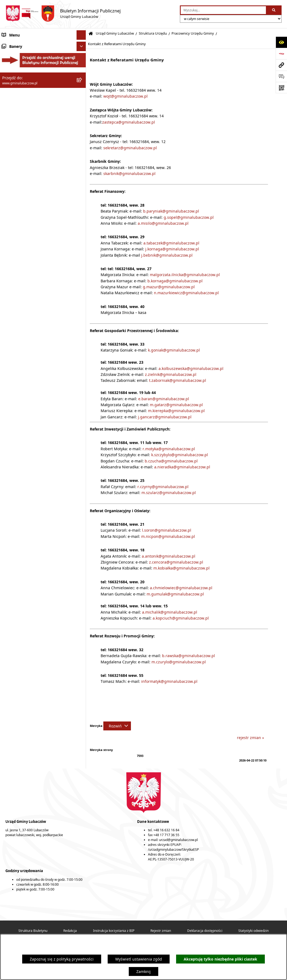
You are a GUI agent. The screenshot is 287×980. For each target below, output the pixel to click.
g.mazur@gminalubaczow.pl (169, 287)
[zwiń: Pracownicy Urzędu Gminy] (82, 223)
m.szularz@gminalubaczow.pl (168, 493)
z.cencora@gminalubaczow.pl (176, 562)
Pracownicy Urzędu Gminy (193, 33)
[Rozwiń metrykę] (117, 726)
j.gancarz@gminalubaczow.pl (165, 417)
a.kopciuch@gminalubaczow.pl (181, 618)
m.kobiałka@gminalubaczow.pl (182, 568)
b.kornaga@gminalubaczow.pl (175, 281)
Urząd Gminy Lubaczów (115, 33)
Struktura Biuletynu (33, 931)
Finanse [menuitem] (9, 338)
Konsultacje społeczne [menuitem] (22, 405)
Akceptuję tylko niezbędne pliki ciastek (220, 959)
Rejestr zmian (161, 931)
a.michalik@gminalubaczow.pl (170, 612)
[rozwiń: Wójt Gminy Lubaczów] (82, 76)
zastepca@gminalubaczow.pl (129, 122)
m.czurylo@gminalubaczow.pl (179, 662)
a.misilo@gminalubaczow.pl (163, 223)
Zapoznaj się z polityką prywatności (62, 959)
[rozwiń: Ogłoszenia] (82, 395)
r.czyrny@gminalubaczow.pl (163, 487)
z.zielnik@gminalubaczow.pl (171, 374)
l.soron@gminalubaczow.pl (167, 530)
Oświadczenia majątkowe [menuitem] (25, 329)
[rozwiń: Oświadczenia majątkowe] (82, 329)
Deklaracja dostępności (205, 931)
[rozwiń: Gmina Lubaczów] (82, 49)
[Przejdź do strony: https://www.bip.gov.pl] (281, 54)
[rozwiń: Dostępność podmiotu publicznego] (82, 286)
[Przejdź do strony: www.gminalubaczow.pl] (281, 65)
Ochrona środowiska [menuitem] (20, 357)
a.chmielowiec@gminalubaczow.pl (181, 588)
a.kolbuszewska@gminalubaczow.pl (191, 368)
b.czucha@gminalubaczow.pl (171, 461)
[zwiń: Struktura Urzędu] (82, 120)
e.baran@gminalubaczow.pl (164, 399)
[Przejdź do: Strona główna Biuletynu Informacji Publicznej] (91, 34)
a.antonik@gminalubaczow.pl (169, 556)
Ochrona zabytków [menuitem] (19, 367)
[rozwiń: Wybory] (82, 414)
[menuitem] (43, 105)
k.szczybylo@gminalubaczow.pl (180, 455)
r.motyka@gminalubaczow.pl (169, 449)
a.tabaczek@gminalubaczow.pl (171, 243)
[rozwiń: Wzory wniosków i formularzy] (82, 312)
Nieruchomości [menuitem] (16, 386)
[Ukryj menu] (81, 35)
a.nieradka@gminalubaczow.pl (182, 467)
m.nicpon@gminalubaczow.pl (168, 536)
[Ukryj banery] (81, 426)
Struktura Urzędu (153, 33)
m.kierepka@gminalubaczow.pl (176, 411)
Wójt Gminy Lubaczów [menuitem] (22, 76)
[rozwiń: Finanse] (82, 338)
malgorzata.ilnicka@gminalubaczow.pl (185, 275)
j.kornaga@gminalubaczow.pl (172, 249)
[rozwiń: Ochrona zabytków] (82, 367)
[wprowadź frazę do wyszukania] (223, 10)
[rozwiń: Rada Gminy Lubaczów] (82, 62)
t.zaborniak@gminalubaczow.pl (178, 380)
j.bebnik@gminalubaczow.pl (167, 255)
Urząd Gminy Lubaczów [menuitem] (23, 89)
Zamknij (143, 971)
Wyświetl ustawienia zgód (139, 959)
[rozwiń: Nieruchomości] (82, 386)
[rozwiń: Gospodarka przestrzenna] (82, 348)
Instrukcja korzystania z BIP (114, 931)
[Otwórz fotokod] (281, 88)
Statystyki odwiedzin (253, 931)
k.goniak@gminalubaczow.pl (174, 350)
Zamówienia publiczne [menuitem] (22, 376)
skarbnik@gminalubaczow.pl (129, 173)
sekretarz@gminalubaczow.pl (130, 148)
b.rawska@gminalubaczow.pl (189, 656)
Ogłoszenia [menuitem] (12, 395)
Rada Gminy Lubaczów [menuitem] (22, 62)
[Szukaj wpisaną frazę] (274, 10)
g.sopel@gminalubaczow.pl (189, 217)
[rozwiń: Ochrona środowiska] (82, 357)
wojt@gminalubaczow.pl (126, 96)
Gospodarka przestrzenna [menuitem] (25, 348)
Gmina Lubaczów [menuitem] (17, 49)
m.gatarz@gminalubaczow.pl (176, 405)
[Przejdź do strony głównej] (63, 14)
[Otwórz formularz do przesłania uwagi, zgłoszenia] (281, 76)
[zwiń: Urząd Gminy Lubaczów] (82, 89)
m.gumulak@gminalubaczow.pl (175, 594)
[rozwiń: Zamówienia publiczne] (82, 376)
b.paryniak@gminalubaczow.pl (171, 211)
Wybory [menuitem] (9, 414)
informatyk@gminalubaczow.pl (169, 681)
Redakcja (70, 931)
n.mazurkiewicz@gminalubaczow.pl (186, 293)
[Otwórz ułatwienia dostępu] (281, 42)
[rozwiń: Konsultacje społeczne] (82, 405)
